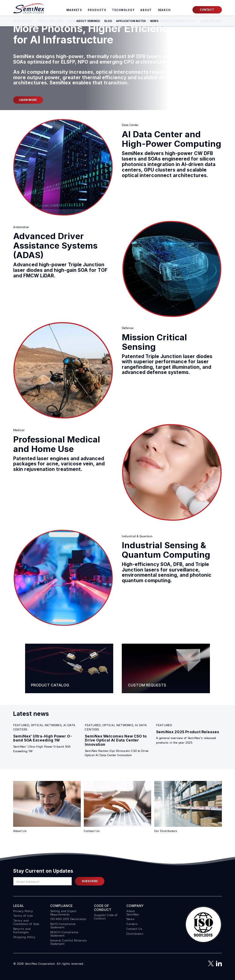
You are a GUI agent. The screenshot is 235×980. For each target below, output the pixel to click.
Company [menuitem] (135, 906)
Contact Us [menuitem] (134, 929)
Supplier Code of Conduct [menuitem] (106, 917)
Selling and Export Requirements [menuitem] (63, 913)
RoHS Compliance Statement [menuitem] (63, 926)
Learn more (28, 100)
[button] (203, 925)
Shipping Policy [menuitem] (24, 937)
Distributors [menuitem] (135, 934)
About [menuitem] (146, 10)
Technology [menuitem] (123, 10)
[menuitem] (164, 10)
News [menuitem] (131, 919)
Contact (207, 10)
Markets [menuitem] (74, 10)
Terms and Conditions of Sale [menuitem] (26, 922)
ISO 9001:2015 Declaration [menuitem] (68, 919)
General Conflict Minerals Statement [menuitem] (69, 942)
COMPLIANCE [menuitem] (61, 906)
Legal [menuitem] (19, 906)
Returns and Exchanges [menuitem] (22, 930)
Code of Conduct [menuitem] (103, 908)
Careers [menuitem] (132, 924)
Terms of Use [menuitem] (23, 916)
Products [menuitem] (97, 10)
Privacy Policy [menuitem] (23, 911)
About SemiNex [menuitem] (133, 913)
